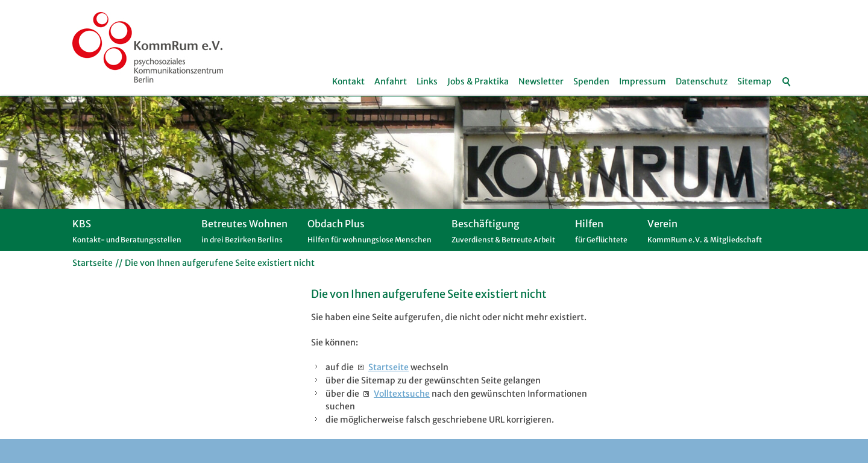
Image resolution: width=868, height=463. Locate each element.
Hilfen (601, 234)
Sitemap (754, 81)
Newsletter (541, 81)
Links (427, 81)
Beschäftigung (503, 234)
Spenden (591, 81)
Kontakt (348, 81)
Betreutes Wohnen (244, 234)
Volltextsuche (402, 394)
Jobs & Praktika (478, 81)
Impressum (643, 81)
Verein (705, 234)
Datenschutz (702, 81)
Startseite (388, 367)
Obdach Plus (370, 234)
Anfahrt (391, 81)
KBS (127, 234)
